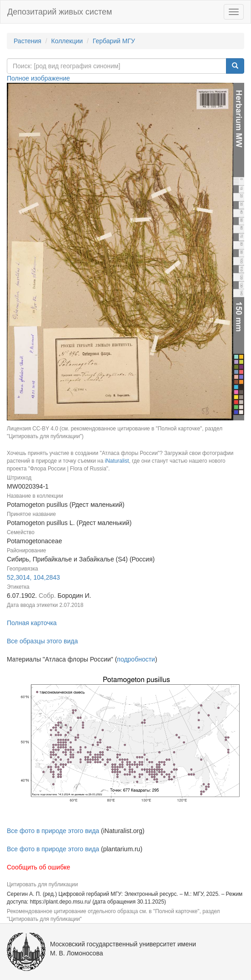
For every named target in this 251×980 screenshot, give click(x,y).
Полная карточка (32, 623)
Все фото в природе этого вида (53, 831)
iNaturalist (117, 461)
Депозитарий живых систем (60, 12)
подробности (136, 659)
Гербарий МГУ (114, 41)
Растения (28, 41)
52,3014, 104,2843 (33, 577)
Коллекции (67, 41)
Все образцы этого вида (42, 641)
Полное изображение (38, 78)
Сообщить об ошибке (38, 867)
